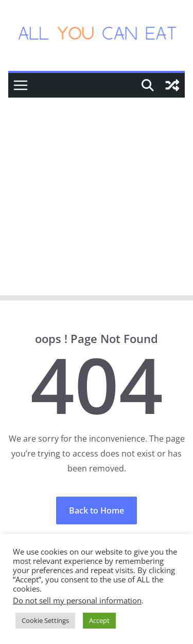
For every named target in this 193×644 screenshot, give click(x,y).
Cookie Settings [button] (45, 620)
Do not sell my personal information (77, 600)
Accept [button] (99, 620)
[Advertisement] (97, 199)
